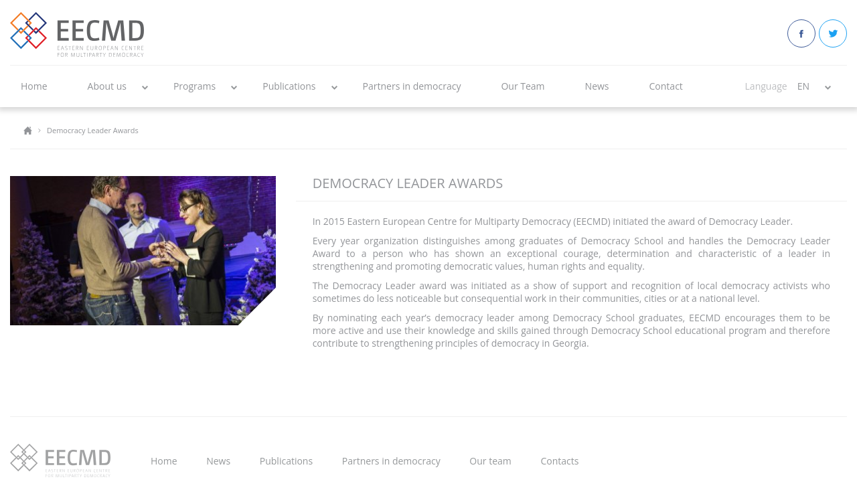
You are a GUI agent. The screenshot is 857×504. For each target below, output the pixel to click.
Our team (490, 461)
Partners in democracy (412, 86)
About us (107, 86)
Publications (289, 86)
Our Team (523, 86)
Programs (194, 86)
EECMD (77, 34)
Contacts (559, 461)
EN (803, 86)
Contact (666, 86)
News (597, 86)
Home (34, 86)
